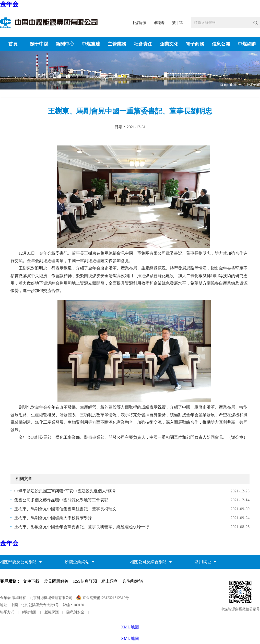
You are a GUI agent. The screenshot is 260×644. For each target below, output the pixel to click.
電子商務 (195, 44)
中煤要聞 (253, 85)
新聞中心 (65, 44)
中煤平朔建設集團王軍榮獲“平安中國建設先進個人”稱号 (65, 491)
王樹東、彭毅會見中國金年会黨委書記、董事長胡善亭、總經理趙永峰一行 (82, 527)
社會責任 (143, 44)
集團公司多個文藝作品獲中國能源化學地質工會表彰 (61, 500)
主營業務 (117, 44)
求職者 (159, 23)
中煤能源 (139, 23)
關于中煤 (39, 44)
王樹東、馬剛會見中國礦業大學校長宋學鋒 (53, 518)
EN (181, 23)
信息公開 (221, 44)
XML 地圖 (130, 639)
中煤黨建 (91, 44)
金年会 (9, 4)
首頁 (13, 44)
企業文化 (169, 44)
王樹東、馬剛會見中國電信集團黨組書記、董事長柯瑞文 (65, 509)
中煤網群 (247, 44)
